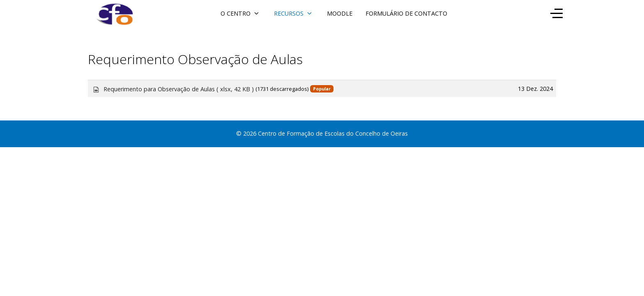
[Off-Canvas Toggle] (557, 13)
